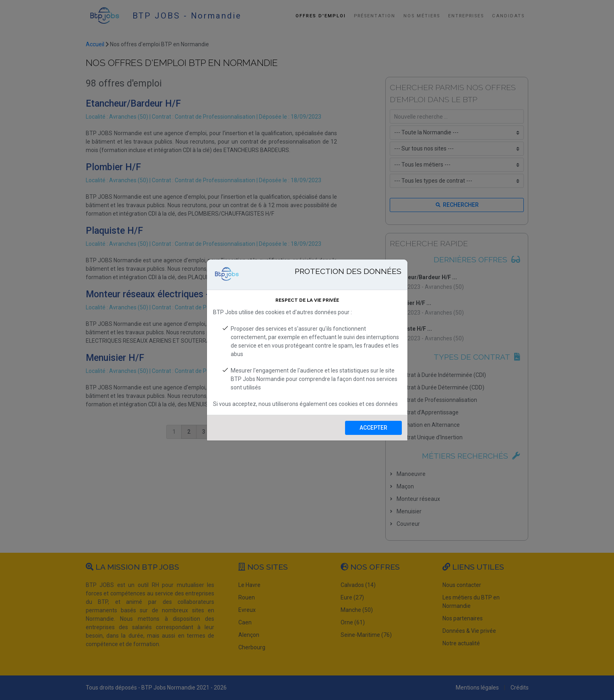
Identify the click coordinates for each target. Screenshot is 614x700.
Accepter (373, 428)
